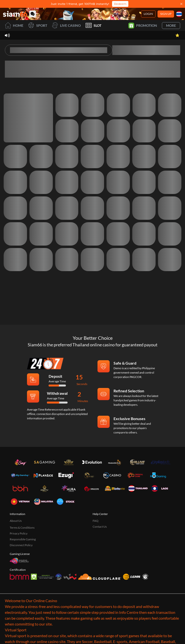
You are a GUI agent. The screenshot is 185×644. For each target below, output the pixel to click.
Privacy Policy (19, 533)
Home (14, 25)
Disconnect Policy (21, 545)
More (171, 25)
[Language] (179, 14)
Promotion (143, 26)
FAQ (96, 521)
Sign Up (166, 14)
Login (148, 14)
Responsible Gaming (23, 539)
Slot (93, 25)
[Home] (15, 14)
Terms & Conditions (22, 528)
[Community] (33, 14)
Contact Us (100, 527)
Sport (38, 25)
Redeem (120, 4)
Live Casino (66, 25)
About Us (16, 521)
